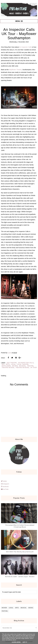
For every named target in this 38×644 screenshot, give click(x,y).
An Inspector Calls (25, 47)
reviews (22, 366)
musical (24, 608)
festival (5, 611)
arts (8, 364)
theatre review (8, 367)
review (15, 366)
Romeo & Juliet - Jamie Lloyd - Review (20, 577)
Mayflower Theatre (15, 70)
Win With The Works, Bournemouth (20, 552)
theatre (30, 366)
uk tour (33, 367)
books (31, 608)
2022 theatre (12, 363)
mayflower (6, 366)
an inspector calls (26, 363)
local (13, 364)
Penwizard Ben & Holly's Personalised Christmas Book (20, 526)
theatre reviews (22, 367)
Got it (25, 642)
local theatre (23, 364)
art (3, 364)
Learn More (16, 642)
